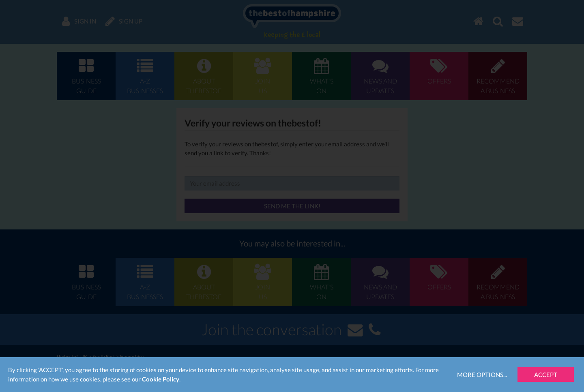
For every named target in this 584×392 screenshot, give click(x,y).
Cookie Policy (161, 379)
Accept (546, 375)
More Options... (482, 375)
